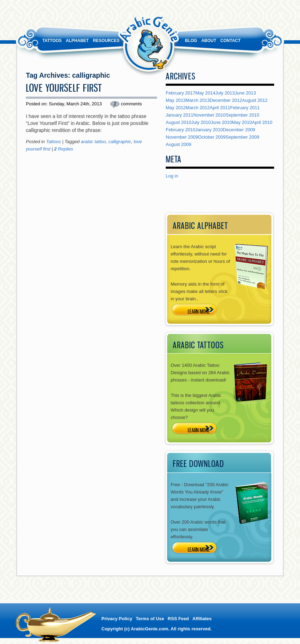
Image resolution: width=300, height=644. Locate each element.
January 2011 (180, 115)
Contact (230, 41)
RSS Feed (178, 619)
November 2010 (210, 115)
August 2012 (255, 100)
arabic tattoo (93, 142)
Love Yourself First (64, 88)
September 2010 (242, 115)
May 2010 (242, 122)
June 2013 (245, 93)
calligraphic (120, 142)
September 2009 (242, 137)
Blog (191, 41)
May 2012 (176, 108)
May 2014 (205, 93)
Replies (64, 149)
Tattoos (52, 41)
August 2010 (178, 122)
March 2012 (198, 108)
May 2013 (176, 100)
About (209, 41)
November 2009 (182, 137)
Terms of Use (150, 619)
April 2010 (262, 122)
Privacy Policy (117, 619)
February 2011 (245, 108)
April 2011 (220, 108)
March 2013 (198, 100)
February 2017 (181, 93)
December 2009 (239, 130)
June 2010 (222, 122)
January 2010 (209, 130)
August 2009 (178, 144)
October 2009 (212, 137)
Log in (172, 176)
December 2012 (226, 100)
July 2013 (225, 93)
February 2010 (181, 130)
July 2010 (201, 122)
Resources (106, 41)
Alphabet (77, 41)
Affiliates (202, 619)
